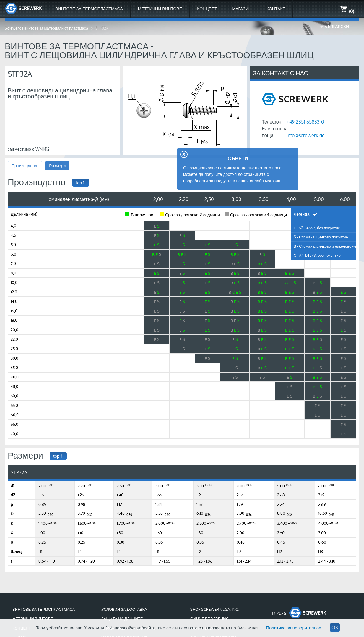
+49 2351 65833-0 (305, 122)
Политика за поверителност (294, 628)
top (81, 183)
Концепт (207, 9)
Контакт (276, 9)
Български (337, 26)
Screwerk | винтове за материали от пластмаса (46, 28)
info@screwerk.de (306, 135)
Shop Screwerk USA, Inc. (214, 609)
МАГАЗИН (242, 9)
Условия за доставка (124, 609)
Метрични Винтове (160, 9)
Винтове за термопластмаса (89, 9)
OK (335, 628)
